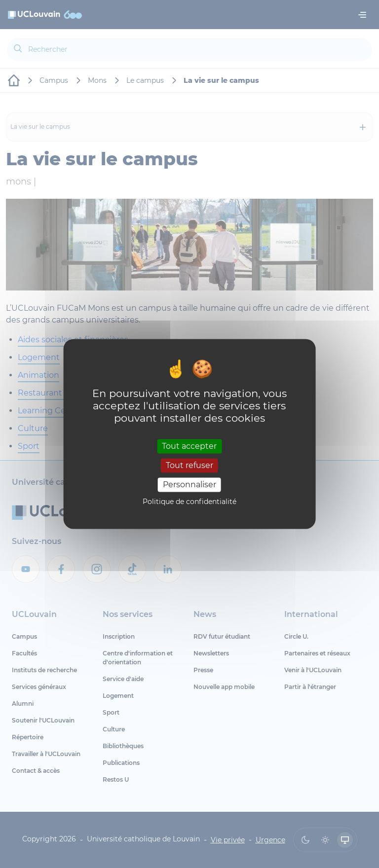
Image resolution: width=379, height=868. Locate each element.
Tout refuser (189, 465)
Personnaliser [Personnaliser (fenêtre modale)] (189, 485)
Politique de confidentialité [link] (189, 502)
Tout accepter (189, 446)
